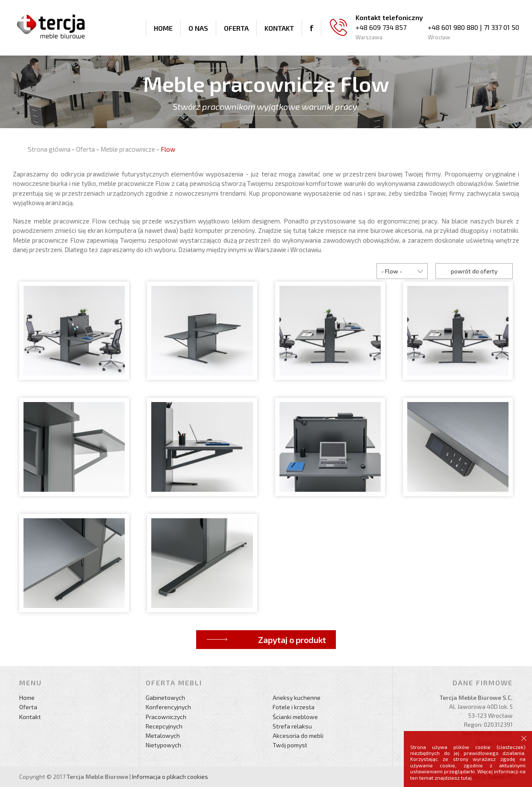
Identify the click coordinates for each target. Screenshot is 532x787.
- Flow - (392, 271)
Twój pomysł (290, 745)
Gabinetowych (165, 697)
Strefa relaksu (292, 726)
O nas (198, 28)
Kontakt (279, 28)
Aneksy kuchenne (297, 697)
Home (163, 28)
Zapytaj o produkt (292, 640)
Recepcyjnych (164, 726)
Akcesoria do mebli (298, 736)
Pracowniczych (166, 717)
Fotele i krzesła (294, 707)
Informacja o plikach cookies (170, 777)
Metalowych (163, 736)
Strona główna (49, 149)
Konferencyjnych (168, 707)
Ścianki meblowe (295, 717)
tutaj (466, 778)
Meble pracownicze (128, 149)
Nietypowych (163, 745)
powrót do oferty (474, 271)
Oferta (236, 28)
